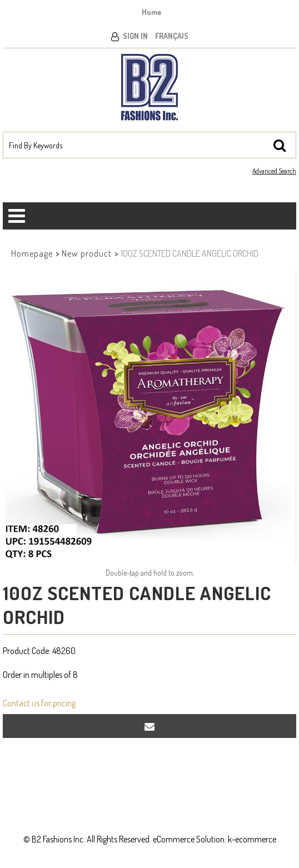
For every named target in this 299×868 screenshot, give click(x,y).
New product (87, 253)
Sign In (135, 36)
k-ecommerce (252, 839)
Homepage (32, 253)
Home (152, 12)
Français (172, 36)
